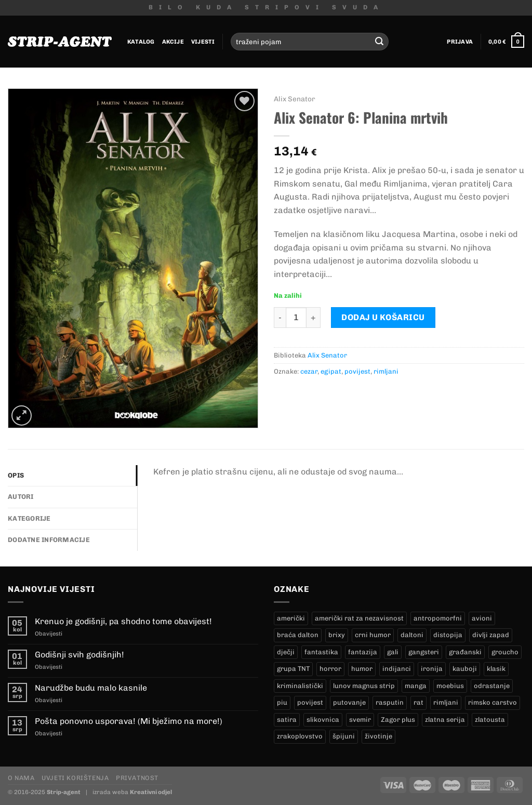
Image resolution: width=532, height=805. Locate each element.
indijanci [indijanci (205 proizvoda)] (397, 669)
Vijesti (203, 42)
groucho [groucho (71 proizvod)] (505, 652)
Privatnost (137, 778)
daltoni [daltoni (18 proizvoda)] (412, 635)
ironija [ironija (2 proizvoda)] (432, 669)
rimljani (386, 371)
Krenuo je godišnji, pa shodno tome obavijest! (123, 621)
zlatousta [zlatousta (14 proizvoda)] (490, 720)
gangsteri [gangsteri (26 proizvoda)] (424, 652)
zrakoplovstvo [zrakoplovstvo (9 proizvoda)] (300, 736)
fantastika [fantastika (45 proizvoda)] (321, 652)
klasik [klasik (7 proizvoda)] (496, 669)
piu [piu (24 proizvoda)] (282, 702)
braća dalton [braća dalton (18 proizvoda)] (298, 635)
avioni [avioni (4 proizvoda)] (482, 618)
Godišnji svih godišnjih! (79, 655)
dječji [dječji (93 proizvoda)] (286, 652)
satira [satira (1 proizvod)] (287, 720)
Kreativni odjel (151, 792)
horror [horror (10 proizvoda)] (330, 669)
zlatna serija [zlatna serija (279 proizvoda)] (445, 720)
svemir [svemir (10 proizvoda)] (360, 720)
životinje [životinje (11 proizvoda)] (378, 736)
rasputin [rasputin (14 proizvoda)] (390, 702)
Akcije (173, 42)
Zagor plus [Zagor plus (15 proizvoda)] (398, 720)
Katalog (141, 42)
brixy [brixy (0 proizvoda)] (337, 635)
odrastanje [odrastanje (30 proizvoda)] (492, 686)
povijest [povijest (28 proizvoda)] (310, 702)
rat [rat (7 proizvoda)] (418, 702)
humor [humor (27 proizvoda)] (362, 669)
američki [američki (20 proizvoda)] (291, 618)
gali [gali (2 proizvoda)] (393, 652)
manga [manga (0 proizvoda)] (416, 686)
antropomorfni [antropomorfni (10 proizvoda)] (438, 618)
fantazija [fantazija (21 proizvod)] (363, 652)
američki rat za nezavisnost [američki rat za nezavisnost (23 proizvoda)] (359, 618)
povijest (357, 371)
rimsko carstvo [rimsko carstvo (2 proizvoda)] (493, 702)
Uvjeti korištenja (75, 778)
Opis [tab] (16, 475)
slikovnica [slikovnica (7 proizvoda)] (323, 720)
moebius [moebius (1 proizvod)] (450, 686)
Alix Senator (295, 99)
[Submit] (379, 42)
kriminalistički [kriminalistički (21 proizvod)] (300, 686)
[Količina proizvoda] (296, 318)
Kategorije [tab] (29, 518)
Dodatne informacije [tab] (49, 540)
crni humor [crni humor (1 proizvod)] (373, 635)
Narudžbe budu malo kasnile (91, 688)
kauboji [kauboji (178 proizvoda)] (465, 669)
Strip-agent (64, 792)
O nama (21, 778)
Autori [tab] (21, 497)
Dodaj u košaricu (383, 317)
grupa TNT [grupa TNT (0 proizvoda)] (293, 669)
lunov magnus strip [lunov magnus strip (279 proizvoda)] (364, 686)
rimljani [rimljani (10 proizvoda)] (446, 702)
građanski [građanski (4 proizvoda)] (465, 652)
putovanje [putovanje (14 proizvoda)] (349, 702)
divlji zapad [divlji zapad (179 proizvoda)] (491, 635)
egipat (331, 371)
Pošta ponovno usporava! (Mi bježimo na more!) (129, 721)
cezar (309, 371)
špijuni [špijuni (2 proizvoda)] (344, 736)
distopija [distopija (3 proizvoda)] (448, 635)
